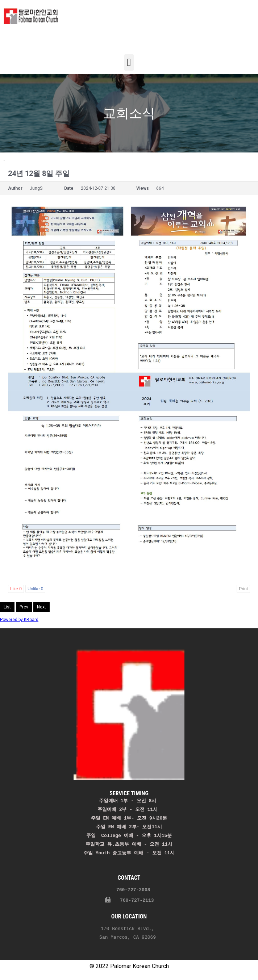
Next (41, 607)
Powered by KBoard (19, 620)
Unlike (35, 589)
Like (16, 589)
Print (243, 589)
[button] (129, 62)
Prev (24, 607)
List (7, 607)
